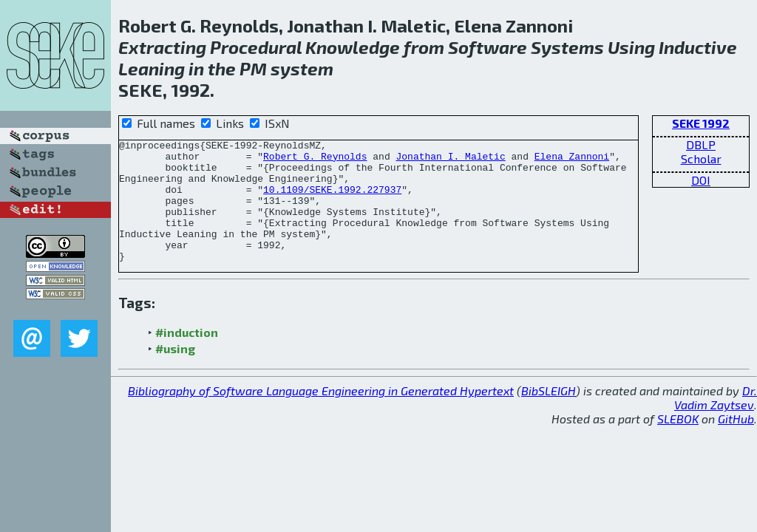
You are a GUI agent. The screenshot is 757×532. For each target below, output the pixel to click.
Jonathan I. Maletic (450, 160)
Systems (567, 47)
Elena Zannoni (572, 160)
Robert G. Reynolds (315, 160)
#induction (187, 357)
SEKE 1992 (701, 123)
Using (631, 47)
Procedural (256, 47)
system (302, 68)
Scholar (701, 158)
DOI (701, 180)
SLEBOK (678, 443)
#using (175, 373)
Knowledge (353, 47)
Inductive (698, 47)
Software (488, 47)
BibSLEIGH (549, 415)
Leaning (152, 68)
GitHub (736, 443)
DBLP (701, 144)
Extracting (162, 47)
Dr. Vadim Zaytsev (716, 422)
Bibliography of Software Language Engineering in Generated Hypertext (321, 415)
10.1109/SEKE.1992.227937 (332, 200)
